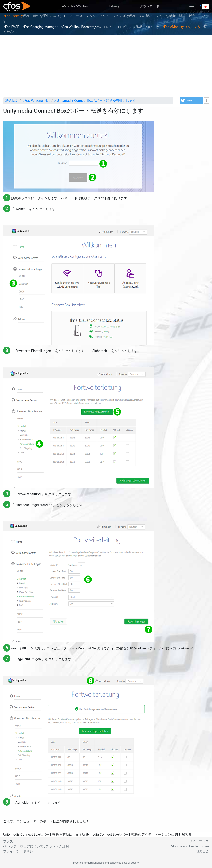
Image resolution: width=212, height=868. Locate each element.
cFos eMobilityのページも (181, 27)
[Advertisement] (106, 66)
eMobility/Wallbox (75, 6)
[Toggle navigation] (192, 6)
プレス (8, 841)
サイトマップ (199, 841)
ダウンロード (149, 6)
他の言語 (202, 851)
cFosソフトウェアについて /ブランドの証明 (36, 846)
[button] (191, 100)
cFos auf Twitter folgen (190, 846)
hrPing (114, 6)
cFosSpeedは (13, 16)
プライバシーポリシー (20, 851)
